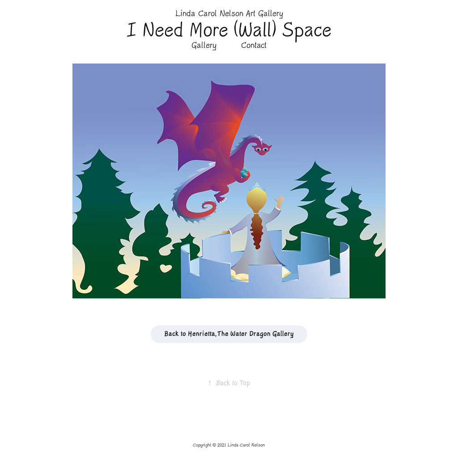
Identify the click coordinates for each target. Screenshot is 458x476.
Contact (254, 45)
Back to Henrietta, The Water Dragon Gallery (229, 334)
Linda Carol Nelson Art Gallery (229, 14)
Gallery (204, 45)
